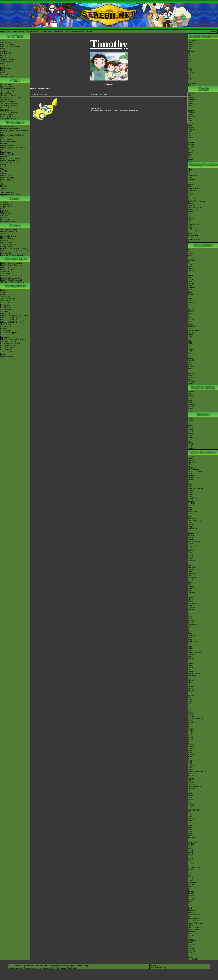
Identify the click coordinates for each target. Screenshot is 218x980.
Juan (190, 318)
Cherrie (191, 524)
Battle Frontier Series (8, 222)
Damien (191, 533)
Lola (190, 214)
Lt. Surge (191, 260)
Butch (190, 178)
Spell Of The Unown (8, 236)
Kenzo (191, 665)
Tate (190, 313)
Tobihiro (191, 897)
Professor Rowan (195, 231)
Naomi (191, 769)
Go (189, 55)
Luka (190, 710)
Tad (189, 887)
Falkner (191, 283)
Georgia (191, 110)
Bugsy (190, 286)
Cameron (191, 101)
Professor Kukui (194, 66)
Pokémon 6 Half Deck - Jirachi (12, 318)
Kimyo (191, 678)
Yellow (3, 169)
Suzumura (192, 882)
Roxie (190, 364)
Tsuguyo (191, 912)
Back (152, 968)
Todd (190, 241)
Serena (191, 81)
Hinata (191, 597)
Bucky (191, 507)
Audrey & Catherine (196, 488)
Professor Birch (194, 175)
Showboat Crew (194, 867)
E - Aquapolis (6, 328)
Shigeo (191, 855)
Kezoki (191, 667)
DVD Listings (6, 116)
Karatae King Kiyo (195, 652)
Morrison (192, 129)
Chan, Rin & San (195, 520)
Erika (190, 264)
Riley (190, 229)
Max (190, 74)
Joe (189, 631)
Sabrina (191, 262)
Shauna (191, 142)
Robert (191, 816)
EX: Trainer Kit (6, 350)
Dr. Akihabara (193, 469)
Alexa (190, 171)
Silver (190, 870)
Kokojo (191, 686)
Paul (190, 136)
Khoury (191, 212)
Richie (191, 138)
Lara (190, 697)
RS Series (4, 217)
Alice (190, 473)
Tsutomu (191, 910)
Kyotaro (191, 693)
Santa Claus (193, 842)
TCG (2, 184)
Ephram (191, 550)
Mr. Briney (192, 503)
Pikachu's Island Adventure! (11, 280)
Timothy (191, 895)
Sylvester (192, 885)
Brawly (191, 303)
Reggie (191, 227)
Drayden (191, 360)
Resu (190, 814)
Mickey (191, 748)
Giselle (191, 576)
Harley (191, 114)
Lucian (191, 431)
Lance (190, 421)
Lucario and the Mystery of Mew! (13, 249)
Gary (190, 108)
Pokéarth (89, 32)
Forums (21, 32)
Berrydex (4, 55)
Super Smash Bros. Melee (10, 195)
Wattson (191, 305)
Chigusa (191, 527)
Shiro (190, 861)
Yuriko (191, 953)
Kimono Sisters (194, 674)
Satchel (191, 844)
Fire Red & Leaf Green (9, 141)
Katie (190, 644)
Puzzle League (6, 180)
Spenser (191, 400)
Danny (191, 275)
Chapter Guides (6, 207)
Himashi (191, 595)
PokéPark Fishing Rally (9, 160)
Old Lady (192, 784)
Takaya (191, 889)
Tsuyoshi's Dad (194, 914)
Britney (191, 505)
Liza (190, 315)
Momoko (191, 765)
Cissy (190, 273)
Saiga (190, 831)
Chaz (190, 522)
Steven (191, 427)
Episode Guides (6, 84)
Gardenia (191, 326)
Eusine (191, 554)
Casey (190, 182)
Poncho (191, 806)
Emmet (191, 408)
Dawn (190, 53)
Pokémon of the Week (9, 64)
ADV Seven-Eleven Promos (11, 352)
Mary (190, 733)
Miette (191, 127)
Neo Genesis (5, 305)
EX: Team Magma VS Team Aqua (13, 339)
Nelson (191, 780)
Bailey (191, 495)
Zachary (191, 955)
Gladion (191, 112)
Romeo (191, 821)
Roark (190, 324)
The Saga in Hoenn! (8, 95)
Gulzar (191, 584)
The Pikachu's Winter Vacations (12, 282)
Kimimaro (192, 676)
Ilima (190, 121)
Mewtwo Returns (7, 238)
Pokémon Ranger (7, 133)
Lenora (191, 347)
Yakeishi (191, 944)
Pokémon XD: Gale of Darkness (13, 148)
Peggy (190, 799)
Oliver (190, 791)
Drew (190, 106)
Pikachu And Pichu (8, 267)
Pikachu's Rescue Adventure (11, 265)
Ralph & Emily (194, 810)
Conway (191, 104)
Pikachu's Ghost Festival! (10, 278)
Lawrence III (193, 699)
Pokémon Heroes (7, 242)
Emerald (4, 143)
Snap (2, 190)
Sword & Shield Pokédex (74, 32)
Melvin (191, 746)
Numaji (191, 782)
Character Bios (6, 108)
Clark (190, 605)
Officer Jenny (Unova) (197, 201)
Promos (3, 354)
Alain (190, 169)
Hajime (191, 586)
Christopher (193, 529)
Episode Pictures (7, 87)
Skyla (190, 356)
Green (3, 182)
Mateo (190, 740)
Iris (189, 57)
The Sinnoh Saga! (7, 99)
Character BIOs (6, 205)
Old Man (191, 789)
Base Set (4, 290)
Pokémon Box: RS (7, 154)
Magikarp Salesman (196, 718)
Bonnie (191, 42)
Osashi (191, 795)
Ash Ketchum (193, 40)
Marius (191, 731)
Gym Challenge (6, 303)
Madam (191, 714)
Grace (190, 582)
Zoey (190, 161)
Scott (190, 237)
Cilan (190, 47)
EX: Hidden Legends (8, 341)
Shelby (191, 853)
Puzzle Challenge (7, 178)
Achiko (191, 458)
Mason (191, 738)
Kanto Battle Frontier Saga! (11, 97)
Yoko (190, 946)
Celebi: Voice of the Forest (10, 240)
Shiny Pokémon (6, 110)
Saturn (191, 233)
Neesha (191, 778)
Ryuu (190, 829)
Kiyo (190, 682)
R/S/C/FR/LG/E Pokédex (10, 47)
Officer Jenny (193, 199)
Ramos (191, 375)
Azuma (191, 490)
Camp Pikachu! (6, 271)
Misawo (191, 755)
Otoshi (191, 797)
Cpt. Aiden (192, 463)
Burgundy (192, 99)
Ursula (191, 159)
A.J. (190, 465)
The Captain (193, 512)
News (2, 40)
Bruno (190, 419)
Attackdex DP (6, 53)
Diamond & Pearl (7, 126)
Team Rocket (5, 296)
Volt (190, 934)
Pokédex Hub (46, 32)
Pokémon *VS (6, 313)
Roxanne (191, 300)
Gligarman (192, 578)
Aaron (190, 433)
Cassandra (192, 518)
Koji (190, 684)
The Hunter (192, 603)
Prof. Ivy (191, 610)
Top (165, 968)
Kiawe (191, 64)
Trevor (191, 153)
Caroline (191, 180)
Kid (189, 669)
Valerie (191, 379)
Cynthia (191, 440)
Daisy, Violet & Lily (196, 258)
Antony (191, 480)
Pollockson (192, 804)
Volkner (191, 339)
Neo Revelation (6, 309)
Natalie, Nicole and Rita (197, 772)
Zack (190, 957)
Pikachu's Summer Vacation (11, 263)
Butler (190, 509)
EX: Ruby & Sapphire (9, 333)
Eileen (190, 544)
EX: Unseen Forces (8, 345)
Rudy (190, 277)
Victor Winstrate (194, 921)
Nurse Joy (192, 205)
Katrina (191, 654)
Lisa (190, 706)
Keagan (191, 663)
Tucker (191, 396)
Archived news (6, 42)
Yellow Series (6, 213)
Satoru (191, 846)
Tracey (191, 85)
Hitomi (191, 601)
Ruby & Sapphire (7, 139)
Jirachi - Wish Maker (8, 244)
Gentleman (192, 573)
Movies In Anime (7, 114)
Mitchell (191, 757)
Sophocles (192, 83)
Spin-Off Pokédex (7, 59)
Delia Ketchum (194, 188)
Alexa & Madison (195, 471)
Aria (190, 173)
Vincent (191, 925)
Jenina (190, 622)
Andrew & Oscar (194, 478)
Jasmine (191, 294)
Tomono (191, 899)
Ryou (190, 825)
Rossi (190, 823)
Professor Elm (193, 190)
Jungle (3, 292)
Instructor (192, 608)
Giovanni (192, 271)
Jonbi (190, 633)
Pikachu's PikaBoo (7, 269)
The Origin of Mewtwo (9, 229)
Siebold (191, 444)
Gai (189, 565)
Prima (190, 423)
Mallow (191, 72)
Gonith (191, 580)
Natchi (191, 774)
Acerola (191, 93)
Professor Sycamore (196, 239)
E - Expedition (6, 326)
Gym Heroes (5, 301)
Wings (190, 942)
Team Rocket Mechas (9, 112)
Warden (191, 938)
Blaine (191, 268)
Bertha (191, 438)
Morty (190, 290)
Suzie (190, 880)
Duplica (191, 539)
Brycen (191, 358)
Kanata (191, 650)
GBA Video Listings (8, 118)
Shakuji (191, 850)
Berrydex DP (5, 57)
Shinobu (191, 859)
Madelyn (191, 716)
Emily (190, 548)
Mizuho (191, 759)
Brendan (191, 501)
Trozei (3, 137)
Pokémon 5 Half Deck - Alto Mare (13, 316)
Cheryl (191, 186)
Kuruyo (191, 688)
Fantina (191, 332)
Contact (29, 32)
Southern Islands (7, 356)
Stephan (191, 146)
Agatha (191, 322)
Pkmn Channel (6, 152)
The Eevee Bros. (194, 541)
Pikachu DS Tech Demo (9, 158)
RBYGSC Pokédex (8, 45)
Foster (190, 563)
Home (14, 32)
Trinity (191, 906)
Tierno (191, 148)
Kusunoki (192, 691)
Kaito (190, 646)
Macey (191, 712)
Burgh (190, 349)
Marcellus (192, 723)
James (190, 59)
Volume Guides (6, 209)
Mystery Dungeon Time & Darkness (14, 131)
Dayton (191, 535)
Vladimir (191, 931)
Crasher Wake (193, 330)
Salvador (191, 838)
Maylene (191, 328)
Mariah (191, 725)
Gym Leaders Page (7, 299)
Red (190, 812)
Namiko (191, 776)
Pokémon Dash (6, 150)
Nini (190, 133)
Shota (190, 865)
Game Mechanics (7, 62)
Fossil (3, 294)
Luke (190, 125)
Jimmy (191, 629)
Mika (190, 750)
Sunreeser (192, 878)
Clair (190, 298)
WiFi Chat (4, 74)
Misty (190, 79)
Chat (2, 72)
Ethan (190, 552)
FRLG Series (5, 219)
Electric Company (195, 546)
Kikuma (191, 671)
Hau (190, 118)
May (190, 76)
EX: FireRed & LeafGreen (10, 343)
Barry (190, 95)
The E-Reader (6, 163)
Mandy (191, 720)
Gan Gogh (192, 567)
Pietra (190, 801)
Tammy (191, 891)
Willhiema (192, 940)
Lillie (190, 70)
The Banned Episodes (9, 106)
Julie (190, 637)
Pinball (3, 186)
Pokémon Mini (6, 175)
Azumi (191, 492)
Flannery (191, 307)
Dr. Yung (191, 951)
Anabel (191, 402)
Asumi (191, 486)
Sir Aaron (192, 456)
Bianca (191, 97)
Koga (190, 266)
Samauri (191, 840)
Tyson (190, 157)
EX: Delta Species (7, 348)
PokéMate (4, 165)
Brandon (191, 404)
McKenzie (192, 742)
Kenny (191, 123)
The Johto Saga (6, 93)
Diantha (191, 448)
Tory (190, 904)
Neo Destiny (5, 311)
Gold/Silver (5, 171)
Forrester (191, 561)
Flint (190, 192)
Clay (190, 354)
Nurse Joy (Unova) (195, 207)
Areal (190, 482)
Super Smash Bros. (8, 192)
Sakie (190, 833)
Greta (190, 394)
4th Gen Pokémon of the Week (12, 66)
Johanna (191, 203)
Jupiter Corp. (193, 209)
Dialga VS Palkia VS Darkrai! (12, 255)
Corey (190, 531)
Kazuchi (191, 659)
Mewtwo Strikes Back (9, 232)
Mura (190, 767)
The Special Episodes (8, 104)
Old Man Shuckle (195, 787)
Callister (191, 514)
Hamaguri (192, 588)
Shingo (191, 857)
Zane (190, 959)
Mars (190, 220)
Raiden (191, 808)
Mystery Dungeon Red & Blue (12, 135)
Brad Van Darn (194, 499)
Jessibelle (192, 627)
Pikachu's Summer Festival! (11, 276)
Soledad (191, 144)
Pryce (190, 296)
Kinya (190, 680)
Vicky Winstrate (194, 919)
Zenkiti (195, 959)
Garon (190, 569)
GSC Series (5, 215)
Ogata (190, 793)
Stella (190, 874)
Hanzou (191, 590)
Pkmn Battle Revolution (9, 128)
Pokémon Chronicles (8, 101)
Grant (190, 371)
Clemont (191, 51)
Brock (190, 45)
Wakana (191, 936)
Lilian (190, 701)
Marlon (191, 367)
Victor (190, 916)
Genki (190, 571)
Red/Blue (4, 167)
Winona (191, 311)
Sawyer (191, 140)
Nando (191, 131)
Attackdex (4, 51)
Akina (190, 467)
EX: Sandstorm (6, 335)
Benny (191, 497)
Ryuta (190, 827)
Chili (190, 343)
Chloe (190, 49)
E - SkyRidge (5, 331)
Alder (190, 442)
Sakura (191, 836)
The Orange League (8, 91)
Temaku (191, 893)
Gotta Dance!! (6, 274)
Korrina (191, 373)
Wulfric (191, 384)
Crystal (3, 173)
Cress (190, 345)
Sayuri (191, 848)
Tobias (191, 150)
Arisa (190, 484)
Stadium (3, 188)
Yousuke (191, 948)
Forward (158, 968)
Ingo (190, 411)
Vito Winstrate (194, 927)
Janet (190, 618)
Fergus (191, 556)
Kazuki (191, 661)
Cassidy (191, 184)
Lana (190, 68)
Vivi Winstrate (194, 929)
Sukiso (191, 876)
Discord (36, 32)
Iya (189, 614)
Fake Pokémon (6, 68)
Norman (191, 309)
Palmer (191, 406)
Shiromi (191, 863)
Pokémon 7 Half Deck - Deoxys (12, 320)
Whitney (191, 288)
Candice (191, 337)
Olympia (191, 381)
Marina (191, 727)
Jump (190, 639)
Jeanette (191, 620)
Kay (190, 657)
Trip (190, 155)
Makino (191, 735)
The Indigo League (7, 89)
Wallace (191, 320)
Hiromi (191, 599)
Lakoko (191, 695)
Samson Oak (193, 235)
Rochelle (191, 818)
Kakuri (191, 648)
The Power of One (7, 234)
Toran (190, 902)
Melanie (191, 744)
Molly (190, 761)
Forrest (191, 195)
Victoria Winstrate (195, 923)
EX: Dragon (5, 337)
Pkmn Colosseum (7, 146)
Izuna (190, 616)
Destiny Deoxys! (7, 247)
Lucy (190, 398)
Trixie (190, 908)
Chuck (191, 292)
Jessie (190, 62)
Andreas (191, 475)
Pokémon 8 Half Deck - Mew (11, 322)
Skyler (191, 872)
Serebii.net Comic (7, 76)
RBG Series (5, 211)
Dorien (191, 537)
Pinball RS (4, 156)
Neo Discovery (6, 307)
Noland (191, 391)
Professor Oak (193, 224)
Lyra (190, 216)
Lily (190, 703)
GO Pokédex (58, 32)
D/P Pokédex (5, 49)
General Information (8, 202)
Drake (190, 281)
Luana (190, 279)
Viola (190, 369)
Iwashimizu (192, 612)
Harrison (191, 116)
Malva (190, 446)
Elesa (190, 352)
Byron (190, 335)
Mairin (191, 218)
